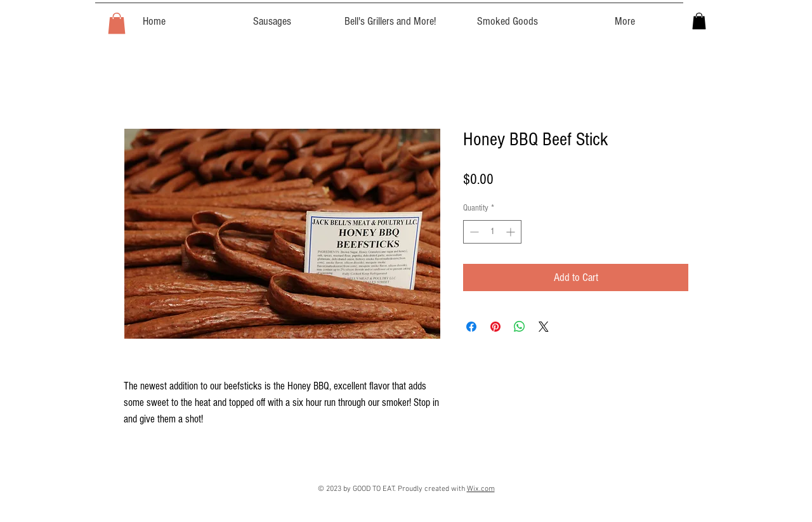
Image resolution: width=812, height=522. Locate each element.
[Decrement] (473, 232)
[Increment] (512, 232)
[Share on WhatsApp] (520, 327)
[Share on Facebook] (471, 327)
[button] (117, 23)
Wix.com (481, 489)
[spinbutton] (492, 232)
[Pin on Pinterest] (495, 327)
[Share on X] (544, 327)
